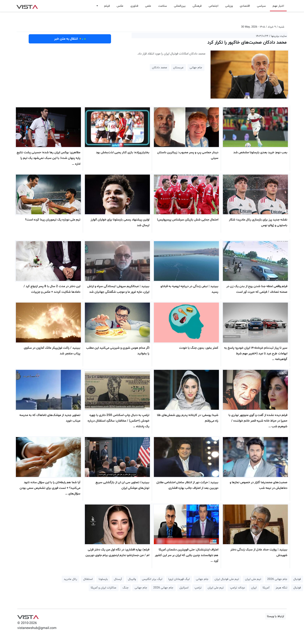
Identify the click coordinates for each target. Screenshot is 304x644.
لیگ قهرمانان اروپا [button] (179, 579)
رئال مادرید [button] (70, 579)
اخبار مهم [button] (278, 6)
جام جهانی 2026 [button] (277, 579)
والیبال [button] (132, 579)
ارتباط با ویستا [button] (275, 616)
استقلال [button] (88, 579)
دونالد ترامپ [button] (238, 588)
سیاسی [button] (261, 6)
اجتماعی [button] (213, 6)
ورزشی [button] (229, 6)
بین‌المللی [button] (180, 6)
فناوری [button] (134, 6)
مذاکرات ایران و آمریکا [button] (103, 588)
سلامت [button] (163, 6)
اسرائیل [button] (184, 588)
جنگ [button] (126, 588)
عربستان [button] (178, 68)
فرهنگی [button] (197, 6)
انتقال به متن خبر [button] (70, 39)
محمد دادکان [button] (160, 68)
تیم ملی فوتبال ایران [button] (227, 579)
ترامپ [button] (198, 588)
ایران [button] (254, 588)
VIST (27, 6)
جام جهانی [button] (196, 68)
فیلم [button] (107, 6)
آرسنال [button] (118, 579)
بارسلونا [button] (103, 579)
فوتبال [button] (297, 579)
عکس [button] (120, 6)
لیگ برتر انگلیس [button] (152, 579)
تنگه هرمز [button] (281, 588)
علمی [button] (148, 6)
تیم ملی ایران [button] (253, 579)
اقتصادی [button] (245, 6)
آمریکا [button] (266, 588)
